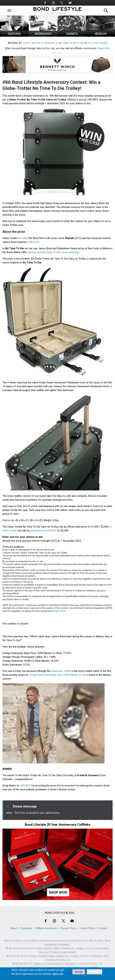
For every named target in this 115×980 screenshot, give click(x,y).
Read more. (104, 48)
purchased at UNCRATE (43, 531)
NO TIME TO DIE (68, 43)
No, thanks (95, 973)
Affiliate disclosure (46, 928)
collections (33, 242)
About (14, 928)
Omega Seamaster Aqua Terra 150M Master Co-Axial (58, 675)
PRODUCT (49, 43)
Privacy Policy (68, 928)
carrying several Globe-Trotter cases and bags (53, 252)
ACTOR (36, 43)
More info (58, 975)
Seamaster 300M (61, 671)
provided (23, 238)
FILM (26, 43)
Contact (103, 928)
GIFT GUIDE (101, 43)
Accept (79, 973)
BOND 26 (86, 43)
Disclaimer (26, 928)
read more (59, 611)
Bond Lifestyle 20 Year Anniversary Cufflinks (58, 825)
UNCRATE (25, 786)
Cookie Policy (87, 928)
